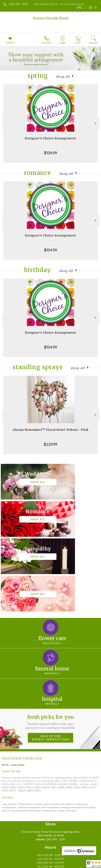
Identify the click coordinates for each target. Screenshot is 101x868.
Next (96, 123)
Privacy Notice (31, 866)
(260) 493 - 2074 (18, 4)
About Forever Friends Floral (22, 683)
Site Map (75, 866)
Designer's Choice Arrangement (50, 138)
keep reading (18, 690)
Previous (5, 123)
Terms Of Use (12, 866)
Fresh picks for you (50, 647)
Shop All (63, 76)
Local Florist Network (55, 866)
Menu (10, 42)
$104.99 (50, 153)
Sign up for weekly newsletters (50, 663)
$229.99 (50, 444)
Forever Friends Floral (51, 18)
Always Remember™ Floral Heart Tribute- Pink (51, 430)
